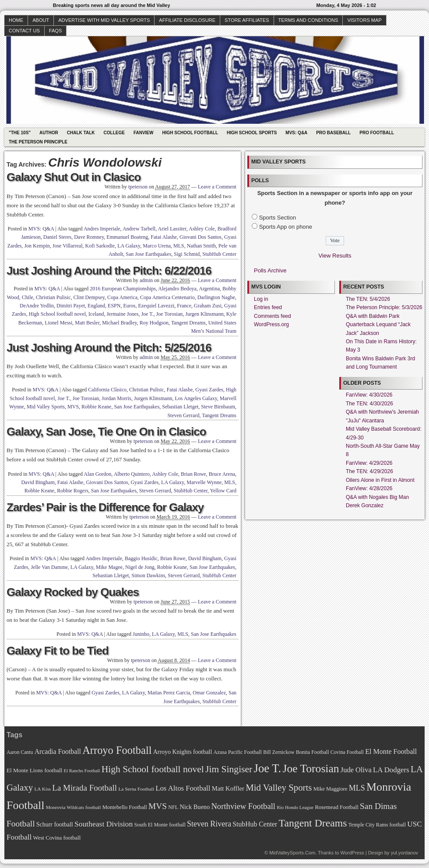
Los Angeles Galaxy (196, 398)
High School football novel (57, 314)
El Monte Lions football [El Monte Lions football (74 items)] (34, 770)
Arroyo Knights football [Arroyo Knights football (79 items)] (183, 752)
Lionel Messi (58, 323)
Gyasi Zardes (209, 390)
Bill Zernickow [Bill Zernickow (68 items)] (279, 752)
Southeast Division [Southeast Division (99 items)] (104, 824)
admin (146, 280)
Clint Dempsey (89, 297)
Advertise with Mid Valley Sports (104, 20)
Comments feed (273, 316)
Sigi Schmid (187, 254)
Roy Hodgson (154, 323)
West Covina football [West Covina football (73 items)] (57, 838)
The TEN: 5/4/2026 (368, 299)
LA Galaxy (129, 246)
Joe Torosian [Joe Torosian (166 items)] (311, 769)
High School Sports (252, 133)
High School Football (190, 133)
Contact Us (24, 31)
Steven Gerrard (183, 415)
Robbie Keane (96, 407)
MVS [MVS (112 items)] (158, 806)
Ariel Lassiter (172, 229)
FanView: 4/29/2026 (369, 463)
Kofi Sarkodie (100, 246)
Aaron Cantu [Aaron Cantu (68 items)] (20, 752)
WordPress (352, 853)
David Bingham (38, 482)
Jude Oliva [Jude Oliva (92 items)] (356, 770)
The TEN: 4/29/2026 (369, 471)
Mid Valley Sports (46, 407)
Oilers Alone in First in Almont (380, 480)
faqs (55, 31)
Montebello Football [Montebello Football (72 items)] (125, 807)
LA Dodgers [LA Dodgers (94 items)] (391, 770)
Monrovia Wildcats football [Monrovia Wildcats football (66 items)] (74, 807)
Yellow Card (223, 491)
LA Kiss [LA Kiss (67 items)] (42, 789)
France (184, 306)
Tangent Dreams (188, 323)
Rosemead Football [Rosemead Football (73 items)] (336, 807)
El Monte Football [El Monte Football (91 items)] (391, 751)
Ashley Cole (202, 229)
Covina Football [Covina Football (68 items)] (347, 752)
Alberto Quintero (132, 474)
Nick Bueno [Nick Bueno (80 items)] (195, 807)
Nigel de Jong (140, 567)
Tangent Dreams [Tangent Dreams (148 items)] (313, 823)
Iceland (96, 314)
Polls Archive (270, 270)
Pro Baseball (333, 133)
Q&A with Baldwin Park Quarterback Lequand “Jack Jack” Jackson (378, 325)
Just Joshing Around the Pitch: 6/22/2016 (109, 271)
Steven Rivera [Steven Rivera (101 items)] (209, 824)
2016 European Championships (123, 289)
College (114, 133)
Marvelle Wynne (204, 482)
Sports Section (278, 218)
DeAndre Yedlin (37, 306)
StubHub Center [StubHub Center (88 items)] (255, 824)
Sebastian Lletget (180, 407)
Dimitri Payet (71, 306)
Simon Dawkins (148, 575)
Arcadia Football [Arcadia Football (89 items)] (58, 751)
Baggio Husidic (141, 558)
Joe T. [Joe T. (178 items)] (268, 768)
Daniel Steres (57, 237)
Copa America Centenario (167, 297)
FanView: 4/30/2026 (369, 395)
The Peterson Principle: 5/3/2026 (384, 307)
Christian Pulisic (53, 297)
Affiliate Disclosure (187, 20)
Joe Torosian (170, 314)
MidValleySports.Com (292, 853)
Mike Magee (109, 567)
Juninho (141, 634)
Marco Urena (157, 246)
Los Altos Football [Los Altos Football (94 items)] (183, 788)
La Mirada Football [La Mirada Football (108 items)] (84, 788)
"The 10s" (20, 133)
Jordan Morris (116, 398)
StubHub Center (219, 254)
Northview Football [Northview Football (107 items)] (243, 806)
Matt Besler (87, 323)
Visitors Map (364, 20)
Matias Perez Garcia (169, 693)
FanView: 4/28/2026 (369, 488)
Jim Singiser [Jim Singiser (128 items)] (229, 769)
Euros (129, 306)
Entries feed (268, 307)
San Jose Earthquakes (148, 254)
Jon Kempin (37, 246)
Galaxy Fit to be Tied (58, 651)
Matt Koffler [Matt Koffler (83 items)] (228, 788)
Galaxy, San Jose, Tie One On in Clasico (106, 432)
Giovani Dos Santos (200, 237)
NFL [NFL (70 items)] (173, 807)
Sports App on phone (286, 227)
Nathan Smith (201, 246)
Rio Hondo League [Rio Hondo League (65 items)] (295, 807)
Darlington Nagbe (216, 297)
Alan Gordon (97, 474)
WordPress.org (271, 324)
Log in (261, 299)
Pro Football (377, 133)
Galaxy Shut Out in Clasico (74, 177)
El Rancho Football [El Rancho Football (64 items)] (82, 771)
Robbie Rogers (73, 491)
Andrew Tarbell (139, 229)
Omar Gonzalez (209, 693)
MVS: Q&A (296, 133)
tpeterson (138, 187)
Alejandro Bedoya (177, 289)
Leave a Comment (217, 187)
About (41, 20)
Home (16, 20)
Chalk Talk (81, 133)
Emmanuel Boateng (127, 237)
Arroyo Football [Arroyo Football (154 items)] (117, 750)
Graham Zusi (208, 306)
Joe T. (147, 314)
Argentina (209, 289)
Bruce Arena (222, 474)
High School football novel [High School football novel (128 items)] (153, 769)
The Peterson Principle (38, 142)
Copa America (122, 297)
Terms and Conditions (308, 20)
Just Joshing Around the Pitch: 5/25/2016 (109, 348)
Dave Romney (89, 237)
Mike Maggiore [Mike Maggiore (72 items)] (331, 789)
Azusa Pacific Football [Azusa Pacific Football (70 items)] (238, 752)
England (96, 306)
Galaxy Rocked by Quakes (73, 592)
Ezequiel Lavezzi (156, 306)
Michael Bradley (120, 323)
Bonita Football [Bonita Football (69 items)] (313, 752)
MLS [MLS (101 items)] (357, 788)
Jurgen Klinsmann (204, 314)
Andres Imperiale (102, 229)
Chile (28, 297)
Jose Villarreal (68, 246)
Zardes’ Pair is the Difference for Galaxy (105, 507)
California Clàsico (107, 390)
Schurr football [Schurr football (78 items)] (55, 824)
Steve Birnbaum (218, 407)
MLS (179, 246)
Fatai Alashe (164, 237)
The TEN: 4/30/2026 (369, 404)
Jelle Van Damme (49, 567)
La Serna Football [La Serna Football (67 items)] (136, 789)
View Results (335, 256)
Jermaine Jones (122, 314)
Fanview (144, 133)
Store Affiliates (247, 20)
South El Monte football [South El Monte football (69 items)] (160, 825)
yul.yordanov (404, 853)
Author (49, 133)
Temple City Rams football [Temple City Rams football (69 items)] (377, 825)
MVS (73, 407)
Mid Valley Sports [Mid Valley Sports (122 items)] (279, 788)
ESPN (114, 306)
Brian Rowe (193, 474)
